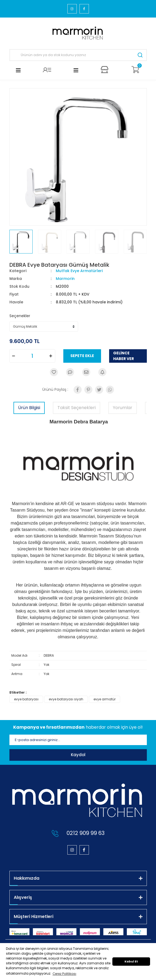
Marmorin (65, 279)
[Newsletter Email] (78, 740)
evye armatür (105, 699)
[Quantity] (32, 356)
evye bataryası (26, 699)
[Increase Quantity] (51, 356)
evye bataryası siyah (66, 699)
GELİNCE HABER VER (124, 356)
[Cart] (135, 70)
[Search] (78, 55)
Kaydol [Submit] (78, 755)
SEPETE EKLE (82, 356)
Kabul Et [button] (131, 962)
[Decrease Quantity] (14, 356)
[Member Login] (47, 70)
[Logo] (78, 33)
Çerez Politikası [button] (64, 974)
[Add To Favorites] (54, 372)
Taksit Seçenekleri (77, 408)
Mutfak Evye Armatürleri (79, 271)
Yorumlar (123, 408)
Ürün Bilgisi (29, 408)
